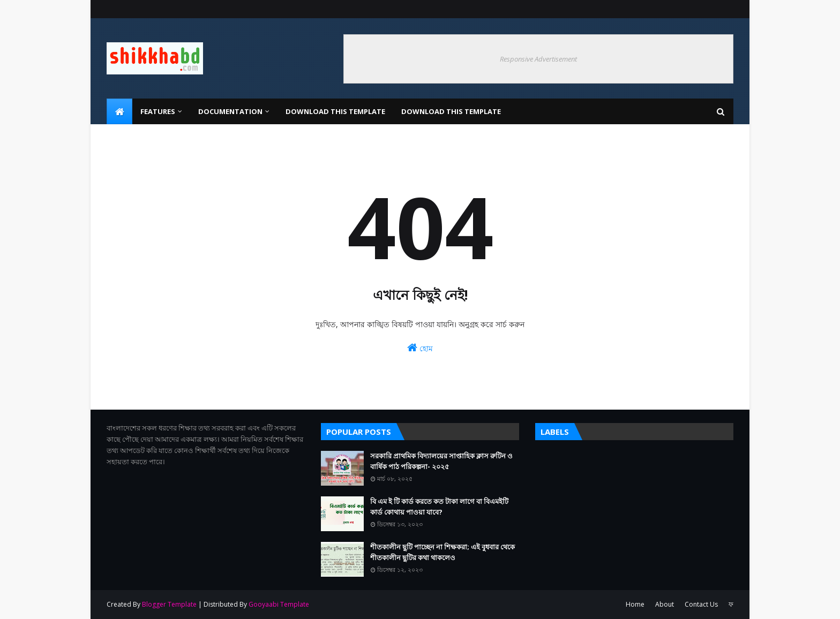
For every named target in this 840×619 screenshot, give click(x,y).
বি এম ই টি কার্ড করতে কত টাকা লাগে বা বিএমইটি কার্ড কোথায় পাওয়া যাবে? (439, 507)
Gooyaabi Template (279, 604)
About (665, 604)
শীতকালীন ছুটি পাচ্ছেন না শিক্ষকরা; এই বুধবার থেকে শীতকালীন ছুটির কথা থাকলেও (442, 552)
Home (635, 604)
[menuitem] (119, 111)
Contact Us (701, 604)
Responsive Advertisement (538, 59)
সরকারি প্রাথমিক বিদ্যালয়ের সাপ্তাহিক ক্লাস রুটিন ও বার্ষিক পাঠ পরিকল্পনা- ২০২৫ (441, 461)
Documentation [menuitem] (230, 111)
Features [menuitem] (158, 111)
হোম (420, 348)
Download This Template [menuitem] (335, 111)
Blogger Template (169, 604)
